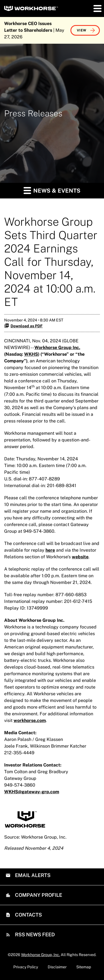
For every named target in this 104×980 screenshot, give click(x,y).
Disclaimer (57, 967)
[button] (97, 8)
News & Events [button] (52, 190)
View (82, 30)
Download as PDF (23, 326)
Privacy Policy (26, 967)
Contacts (28, 915)
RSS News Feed (34, 934)
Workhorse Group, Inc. (40, 955)
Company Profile (38, 895)
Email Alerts (32, 875)
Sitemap (84, 967)
